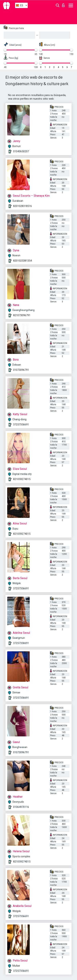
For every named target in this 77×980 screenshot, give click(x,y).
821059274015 (22, 479)
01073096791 (21, 370)
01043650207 (21, 151)
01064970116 (21, 807)
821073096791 (22, 315)
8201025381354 (22, 261)
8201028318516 (22, 206)
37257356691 (21, 425)
